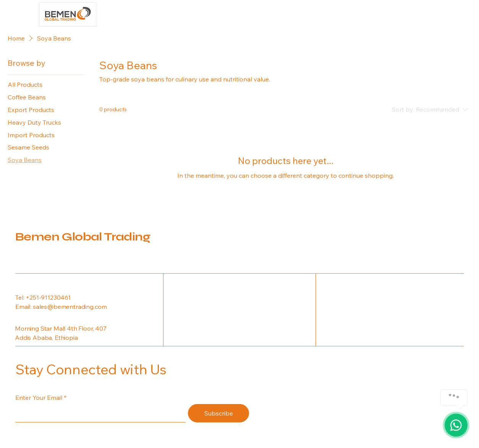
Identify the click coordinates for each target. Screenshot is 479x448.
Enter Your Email (39, 398)
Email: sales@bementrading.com (61, 307)
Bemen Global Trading (83, 237)
